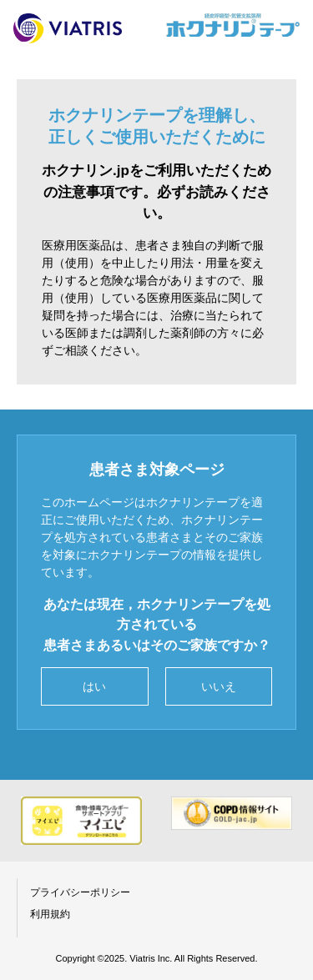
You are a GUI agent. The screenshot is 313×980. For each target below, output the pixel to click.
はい (94, 686)
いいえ (219, 686)
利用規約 (50, 914)
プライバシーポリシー (80, 892)
